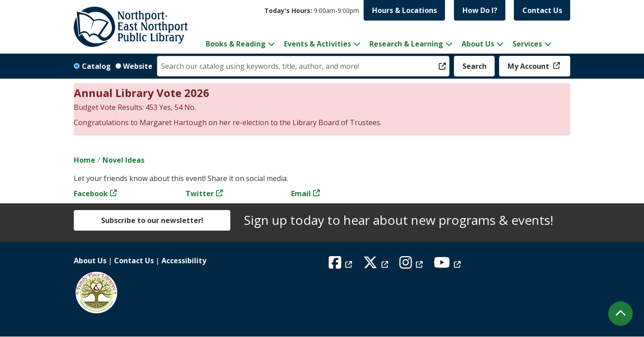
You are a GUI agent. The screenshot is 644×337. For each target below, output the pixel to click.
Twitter (200, 194)
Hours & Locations (405, 10)
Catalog (96, 66)
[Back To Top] (621, 314)
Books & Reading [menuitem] (236, 44)
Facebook (91, 194)
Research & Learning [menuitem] (406, 44)
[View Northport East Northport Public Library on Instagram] (412, 265)
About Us (90, 261)
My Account (529, 66)
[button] (312, 11)
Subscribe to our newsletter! (152, 220)
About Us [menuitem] (478, 44)
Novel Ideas (123, 160)
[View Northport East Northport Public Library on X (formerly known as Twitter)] (377, 265)
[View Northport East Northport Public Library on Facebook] (341, 265)
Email (301, 194)
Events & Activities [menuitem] (318, 44)
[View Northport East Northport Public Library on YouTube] (448, 265)
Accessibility (184, 261)
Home (85, 160)
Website (138, 66)
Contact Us (542, 10)
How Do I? (480, 10)
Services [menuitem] (527, 44)
